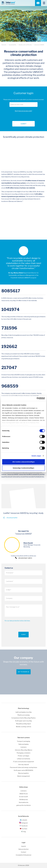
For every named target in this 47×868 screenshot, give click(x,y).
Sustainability (13, 45)
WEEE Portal (23, 794)
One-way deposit (24, 765)
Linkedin (24, 820)
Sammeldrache (24, 802)
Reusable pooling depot (24, 724)
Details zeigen (36, 456)
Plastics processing (24, 715)
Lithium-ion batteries (24, 759)
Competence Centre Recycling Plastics (23, 718)
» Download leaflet (12, 518)
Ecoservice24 (23, 797)
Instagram (25, 823)
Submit (23, 635)
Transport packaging (23, 741)
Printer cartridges (23, 756)
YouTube (24, 829)
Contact (24, 852)
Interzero (4, 45)
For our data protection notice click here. (17, 621)
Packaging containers (24, 753)
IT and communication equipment (24, 762)
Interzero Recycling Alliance (24, 750)
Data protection (24, 849)
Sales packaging (23, 744)
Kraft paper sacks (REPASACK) (23, 770)
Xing (24, 832)
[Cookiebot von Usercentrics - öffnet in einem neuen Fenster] (37, 398)
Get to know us (23, 672)
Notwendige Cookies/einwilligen (23, 468)
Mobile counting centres (24, 727)
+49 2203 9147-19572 (25, 558)
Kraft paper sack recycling (23, 721)
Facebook (24, 826)
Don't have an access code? (23, 111)
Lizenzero (24, 747)
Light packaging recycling (23, 712)
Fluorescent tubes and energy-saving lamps (23, 767)
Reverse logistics (23, 773)
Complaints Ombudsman (24, 855)
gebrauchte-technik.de (23, 805)
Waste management (24, 776)
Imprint (24, 846)
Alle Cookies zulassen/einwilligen (23, 462)
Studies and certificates (25, 45)
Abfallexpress (24, 800)
